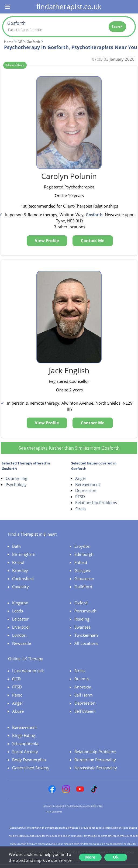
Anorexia (83, 687)
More (90, 857)
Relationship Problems (96, 502)
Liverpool (21, 627)
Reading (82, 619)
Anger (81, 478)
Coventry (20, 587)
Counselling (16, 478)
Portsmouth (85, 611)
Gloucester (84, 578)
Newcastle (22, 643)
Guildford (83, 587)
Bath (16, 546)
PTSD (80, 497)
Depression (86, 490)
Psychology (16, 484)
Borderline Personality (95, 760)
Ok (116, 857)
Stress (81, 509)
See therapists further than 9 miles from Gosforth (69, 448)
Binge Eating (24, 735)
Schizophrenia (25, 743)
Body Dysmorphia (29, 760)
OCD (16, 679)
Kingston (20, 603)
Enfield (81, 562)
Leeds (18, 611)
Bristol (18, 562)
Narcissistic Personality (96, 768)
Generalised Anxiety (31, 768)
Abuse (18, 711)
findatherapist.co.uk (69, 6)
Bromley (20, 570)
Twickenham (86, 635)
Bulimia (82, 679)
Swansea (82, 627)
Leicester (20, 619)
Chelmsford (23, 578)
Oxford (81, 603)
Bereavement (88, 484)
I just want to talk (28, 671)
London (19, 635)
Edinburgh (84, 554)
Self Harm (84, 695)
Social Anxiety (25, 752)
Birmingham (24, 554)
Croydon (82, 546)
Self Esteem (85, 711)
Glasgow (82, 570)
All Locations (86, 643)
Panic (17, 695)
